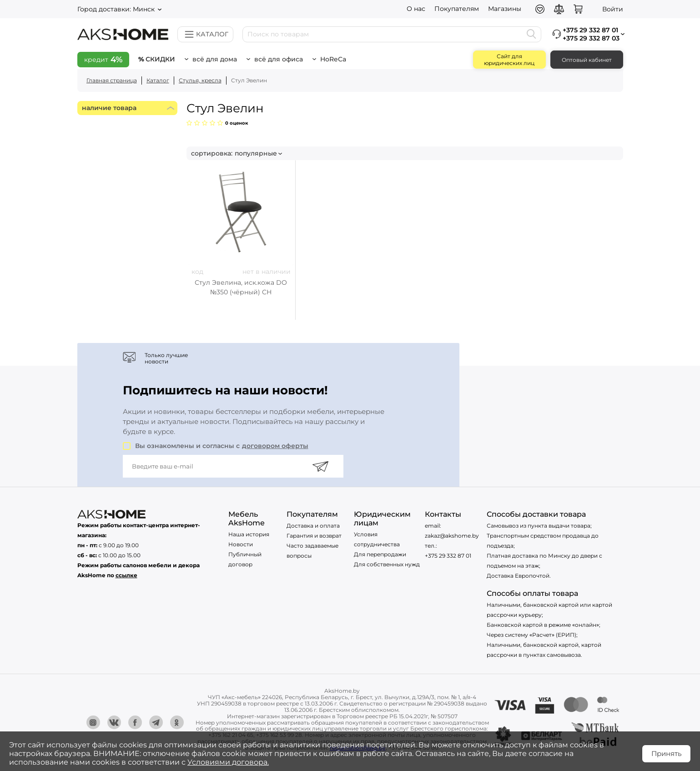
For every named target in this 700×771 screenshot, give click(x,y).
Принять (666, 753)
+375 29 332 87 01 (448, 556)
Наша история (249, 534)
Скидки (160, 59)
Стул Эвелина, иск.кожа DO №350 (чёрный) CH (241, 287)
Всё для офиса (279, 59)
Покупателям (457, 9)
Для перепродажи (380, 554)
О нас (416, 9)
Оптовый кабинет (587, 60)
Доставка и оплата (313, 526)
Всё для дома (215, 59)
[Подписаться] (321, 466)
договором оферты (275, 446)
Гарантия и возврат (314, 536)
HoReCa (333, 59)
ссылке (126, 575)
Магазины (505, 9)
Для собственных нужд (387, 564)
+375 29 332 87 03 (591, 38)
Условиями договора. (228, 762)
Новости (241, 544)
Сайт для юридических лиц (509, 60)
